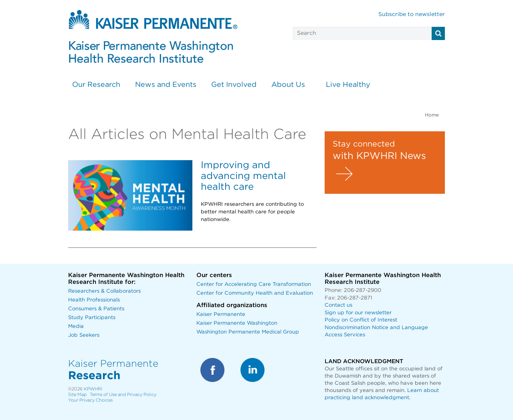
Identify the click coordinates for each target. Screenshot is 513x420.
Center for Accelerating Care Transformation (254, 284)
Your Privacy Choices (90, 400)
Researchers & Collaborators (104, 291)
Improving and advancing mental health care (243, 176)
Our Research (96, 85)
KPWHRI (93, 389)
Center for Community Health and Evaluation (255, 293)
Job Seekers (84, 335)
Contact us (338, 305)
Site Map (77, 395)
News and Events (166, 85)
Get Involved (234, 85)
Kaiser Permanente (221, 314)
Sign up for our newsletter (358, 313)
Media (76, 327)
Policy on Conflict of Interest (361, 320)
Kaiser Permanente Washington (237, 323)
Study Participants (92, 318)
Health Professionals (94, 300)
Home (432, 115)
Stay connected (364, 144)
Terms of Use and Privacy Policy (123, 395)
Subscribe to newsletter (412, 14)
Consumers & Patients (96, 309)
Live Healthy (348, 85)
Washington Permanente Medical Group (248, 332)
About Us (288, 85)
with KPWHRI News (379, 156)
